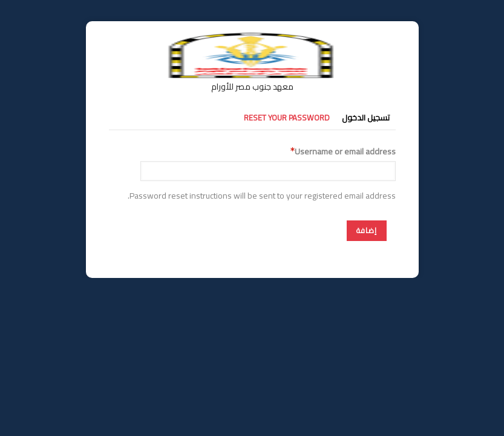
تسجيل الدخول (366, 117)
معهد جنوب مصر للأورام (252, 87)
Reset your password (287, 117)
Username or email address (345, 152)
